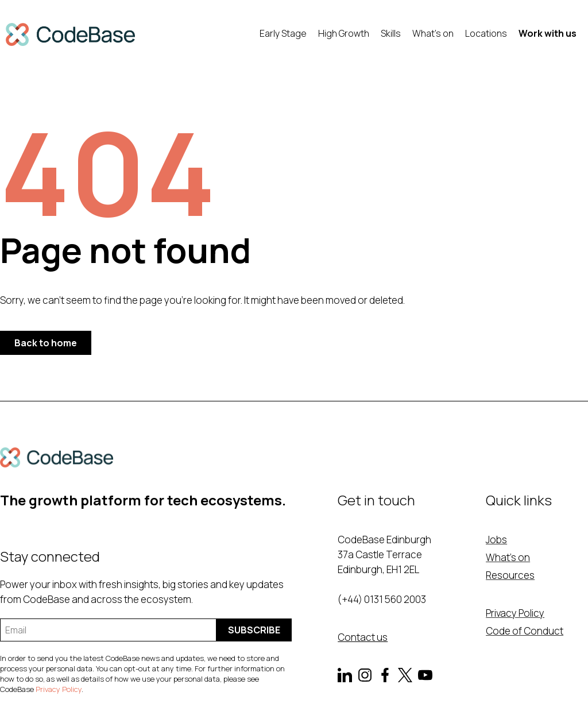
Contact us (363, 637)
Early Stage (283, 33)
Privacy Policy (59, 689)
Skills (391, 33)
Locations (486, 33)
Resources (510, 575)
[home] (70, 34)
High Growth (344, 33)
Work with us (548, 33)
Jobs (496, 540)
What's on (433, 33)
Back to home (46, 343)
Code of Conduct (525, 631)
